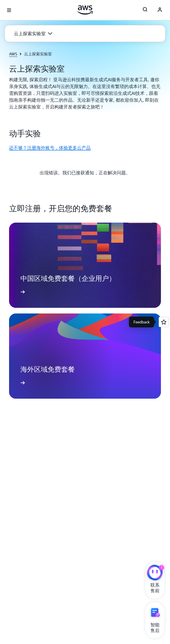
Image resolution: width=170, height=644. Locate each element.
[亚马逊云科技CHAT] (155, 573)
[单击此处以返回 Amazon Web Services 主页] (85, 10)
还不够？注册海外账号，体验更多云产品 (50, 148)
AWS (13, 54)
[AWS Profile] (160, 10)
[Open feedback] (164, 322)
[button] (33, 34)
